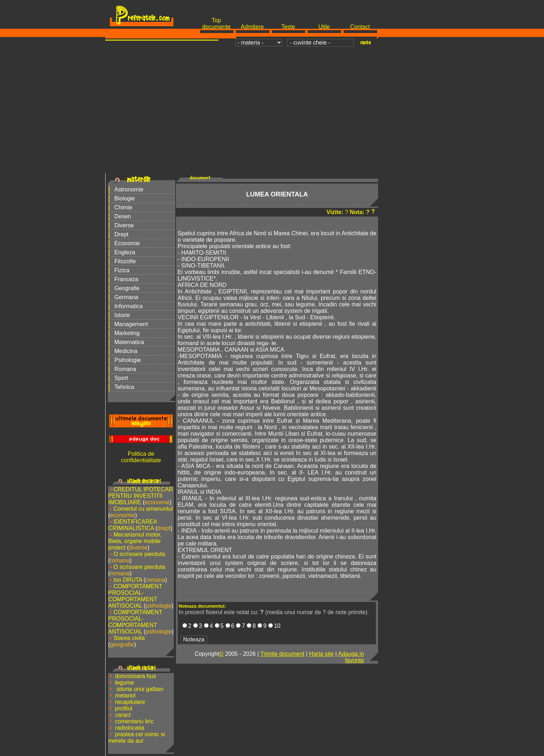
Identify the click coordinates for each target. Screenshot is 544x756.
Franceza (127, 279)
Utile (324, 27)
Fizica (122, 270)
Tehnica (124, 387)
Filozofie (125, 261)
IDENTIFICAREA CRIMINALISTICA (132, 525)
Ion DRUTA (128, 580)
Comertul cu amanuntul (143, 509)
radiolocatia (130, 728)
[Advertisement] (272, 103)
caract (123, 715)
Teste (288, 27)
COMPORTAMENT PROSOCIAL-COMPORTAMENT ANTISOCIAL (135, 596)
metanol (125, 695)
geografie (122, 644)
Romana (125, 369)
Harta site (321, 654)
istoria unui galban (139, 689)
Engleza (125, 252)
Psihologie (128, 360)
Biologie (125, 198)
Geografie (127, 288)
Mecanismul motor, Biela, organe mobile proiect (135, 541)
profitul (124, 708)
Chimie (124, 207)
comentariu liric (134, 721)
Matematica (129, 342)
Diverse (124, 225)
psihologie (159, 606)
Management (131, 324)
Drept (122, 234)
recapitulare (130, 702)
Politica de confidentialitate (141, 457)
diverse (138, 548)
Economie (127, 243)
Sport (121, 378)
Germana (127, 297)
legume (124, 683)
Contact (360, 27)
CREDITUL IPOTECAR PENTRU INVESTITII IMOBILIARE (140, 496)
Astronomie (129, 189)
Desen (123, 216)
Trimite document (282, 654)
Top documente (216, 24)
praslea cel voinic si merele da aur (136, 738)
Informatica (129, 306)
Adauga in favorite (351, 657)
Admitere (252, 27)
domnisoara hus (135, 676)
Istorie (122, 315)
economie (157, 502)
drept (164, 528)
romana (120, 560)
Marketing (127, 333)
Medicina (126, 351)
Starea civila (129, 638)
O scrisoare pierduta (139, 554)
